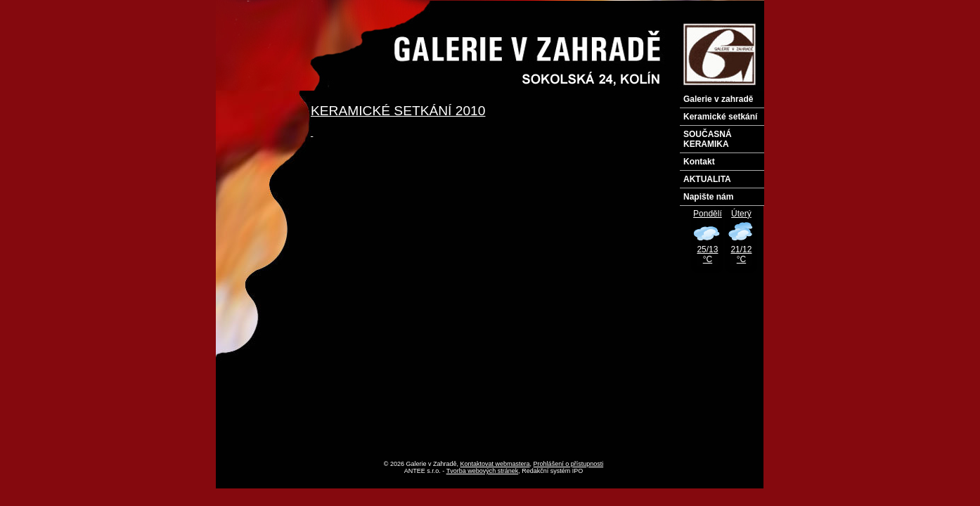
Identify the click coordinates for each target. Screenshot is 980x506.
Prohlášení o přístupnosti (569, 464)
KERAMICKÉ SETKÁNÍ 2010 (398, 111)
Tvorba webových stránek (483, 471)
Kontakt (699, 162)
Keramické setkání (720, 117)
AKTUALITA (707, 179)
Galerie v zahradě (718, 99)
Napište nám (708, 197)
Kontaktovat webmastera (495, 464)
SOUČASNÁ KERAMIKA (708, 139)
